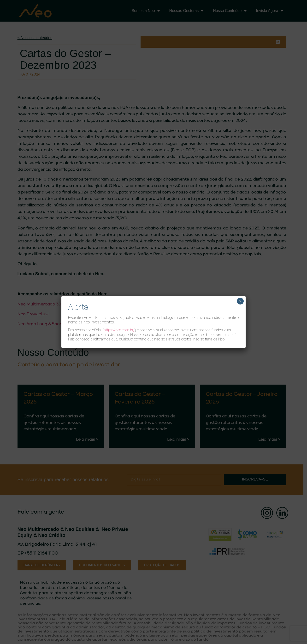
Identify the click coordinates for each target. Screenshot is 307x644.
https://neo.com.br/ (119, 330)
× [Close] (240, 301)
